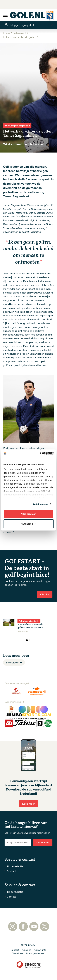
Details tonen (40, 504)
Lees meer (29, 804)
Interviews (12, 662)
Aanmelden (43, 842)
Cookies (27, 950)
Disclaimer (17, 953)
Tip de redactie (15, 866)
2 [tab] (29, 640)
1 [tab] (27, 640)
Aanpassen (29, 524)
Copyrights (40, 950)
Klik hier (45, 594)
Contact (11, 871)
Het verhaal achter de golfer (19, 37)
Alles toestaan (29, 514)
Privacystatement (36, 953)
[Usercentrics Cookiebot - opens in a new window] (41, 454)
